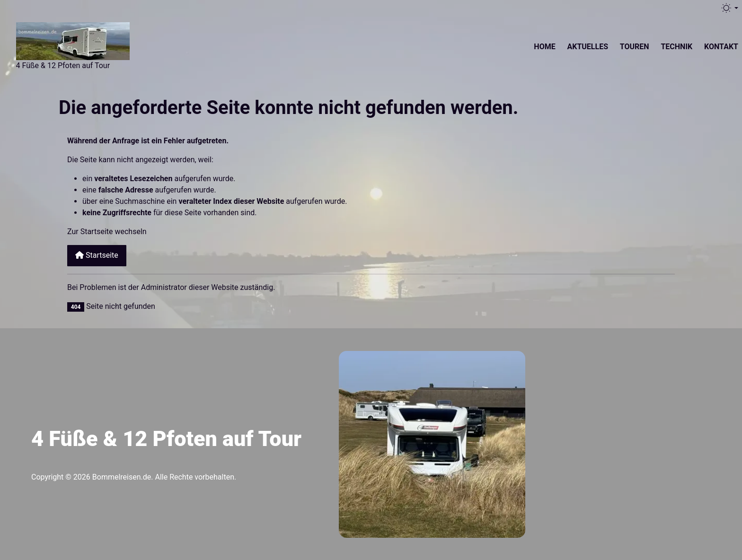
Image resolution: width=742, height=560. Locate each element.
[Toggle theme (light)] (729, 8)
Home (544, 47)
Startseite (97, 255)
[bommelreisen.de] (73, 40)
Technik (676, 47)
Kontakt (721, 47)
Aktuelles (587, 47)
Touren (635, 47)
